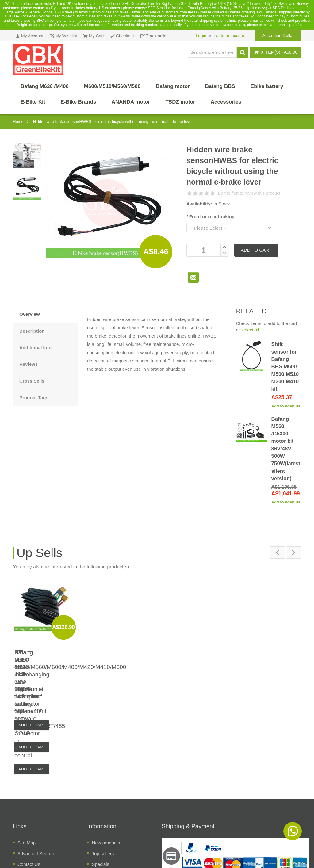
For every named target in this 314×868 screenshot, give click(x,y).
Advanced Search (36, 780)
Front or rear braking (211, 217)
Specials (101, 791)
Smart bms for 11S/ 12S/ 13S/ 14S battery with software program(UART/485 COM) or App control (193, 667)
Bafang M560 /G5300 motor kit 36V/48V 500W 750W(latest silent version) (286, 449)
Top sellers (103, 780)
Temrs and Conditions (40, 823)
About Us (27, 812)
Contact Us (29, 791)
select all (250, 330)
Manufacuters (106, 801)
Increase (224, 247)
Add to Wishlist (286, 406)
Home (18, 122)
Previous (277, 553)
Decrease (224, 253)
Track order (29, 801)
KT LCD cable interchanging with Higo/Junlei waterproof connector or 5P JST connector (121, 667)
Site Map (27, 769)
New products (106, 769)
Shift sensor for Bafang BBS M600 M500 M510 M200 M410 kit (285, 367)
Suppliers (102, 812)
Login (201, 36)
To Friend (193, 277)
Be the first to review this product (249, 193)
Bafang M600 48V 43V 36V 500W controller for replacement (265, 660)
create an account (230, 36)
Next (293, 553)
